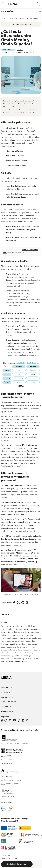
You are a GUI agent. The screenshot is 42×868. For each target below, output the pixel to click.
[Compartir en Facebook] (14, 603)
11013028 (8, 784)
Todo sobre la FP (8, 50)
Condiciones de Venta (9, 859)
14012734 (11, 780)
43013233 (11, 760)
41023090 (9, 776)
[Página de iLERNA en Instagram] (6, 720)
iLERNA (20, 50)
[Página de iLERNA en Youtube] (15, 720)
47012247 (11, 797)
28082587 (25, 743)
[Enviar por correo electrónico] (27, 603)
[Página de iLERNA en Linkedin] (23, 720)
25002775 (9, 756)
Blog (8, 18)
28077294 (10, 743)
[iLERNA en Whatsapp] (28, 720)
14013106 (19, 780)
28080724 (17, 743)
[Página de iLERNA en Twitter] (10, 720)
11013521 (16, 784)
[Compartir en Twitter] (18, 603)
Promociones (6, 855)
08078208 (11, 764)
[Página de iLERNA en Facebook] (3, 720)
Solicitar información (17, 864)
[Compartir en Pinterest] (23, 603)
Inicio (3, 18)
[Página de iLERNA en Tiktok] (19, 720)
